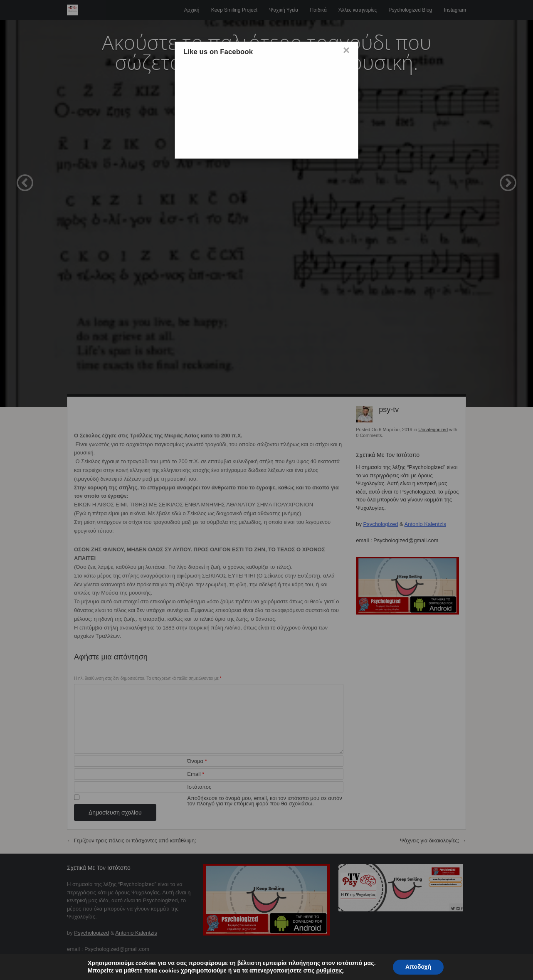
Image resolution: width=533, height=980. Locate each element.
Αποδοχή (418, 967)
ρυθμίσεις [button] (330, 971)
